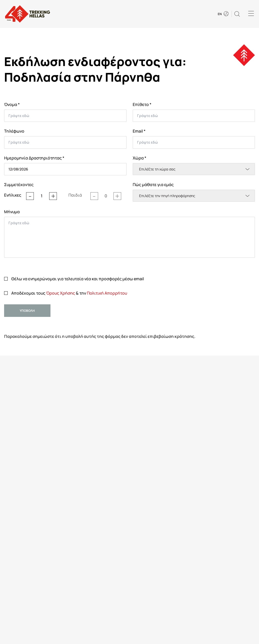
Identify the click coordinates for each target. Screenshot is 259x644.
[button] (237, 14)
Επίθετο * (142, 104)
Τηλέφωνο (14, 131)
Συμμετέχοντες (19, 185)
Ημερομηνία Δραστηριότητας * (34, 158)
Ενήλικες (13, 195)
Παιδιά (75, 195)
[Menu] (251, 14)
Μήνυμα (12, 212)
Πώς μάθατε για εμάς (153, 185)
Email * (139, 131)
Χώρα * (139, 158)
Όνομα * (12, 104)
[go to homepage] (28, 14)
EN (220, 14)
